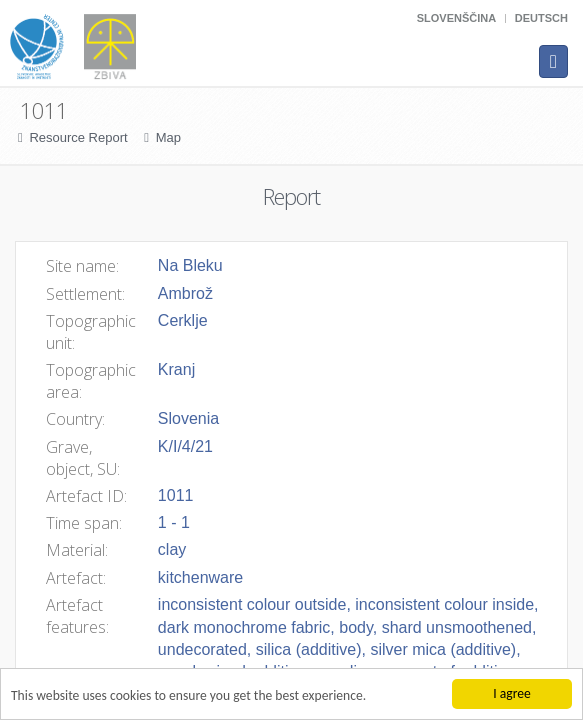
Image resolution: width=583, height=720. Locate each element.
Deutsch (541, 18)
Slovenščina (456, 18)
